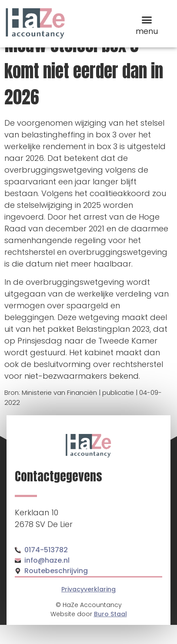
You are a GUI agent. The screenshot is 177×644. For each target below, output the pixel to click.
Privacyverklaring (88, 608)
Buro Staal (110, 633)
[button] (147, 20)
